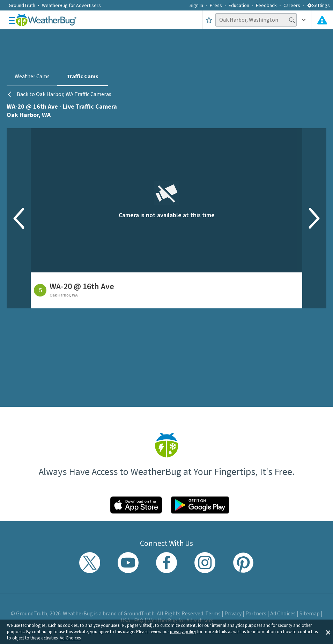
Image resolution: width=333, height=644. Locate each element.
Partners (256, 614)
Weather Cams (32, 76)
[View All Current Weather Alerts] (322, 20)
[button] (328, 632)
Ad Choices (70, 638)
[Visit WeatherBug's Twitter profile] (90, 563)
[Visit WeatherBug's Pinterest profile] (243, 563)
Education (239, 6)
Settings (318, 6)
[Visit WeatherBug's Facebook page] (166, 563)
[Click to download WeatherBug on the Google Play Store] (200, 505)
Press (216, 6)
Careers (292, 6)
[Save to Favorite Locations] (209, 20)
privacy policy (183, 632)
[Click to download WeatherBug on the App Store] (136, 505)
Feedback (266, 6)
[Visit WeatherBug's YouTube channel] (128, 563)
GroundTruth (22, 6)
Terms (213, 614)
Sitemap (310, 614)
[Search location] (256, 20)
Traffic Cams (83, 76)
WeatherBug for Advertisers (71, 6)
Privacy (233, 614)
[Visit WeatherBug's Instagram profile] (205, 563)
